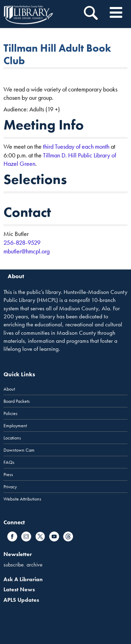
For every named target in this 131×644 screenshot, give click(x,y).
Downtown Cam (19, 450)
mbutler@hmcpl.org (27, 251)
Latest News (19, 589)
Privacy (10, 487)
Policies (10, 413)
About (9, 389)
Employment (15, 425)
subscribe (14, 565)
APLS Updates (21, 600)
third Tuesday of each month (76, 146)
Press (8, 474)
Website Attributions (22, 499)
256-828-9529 (22, 242)
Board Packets (17, 401)
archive (35, 565)
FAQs (9, 462)
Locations (12, 438)
